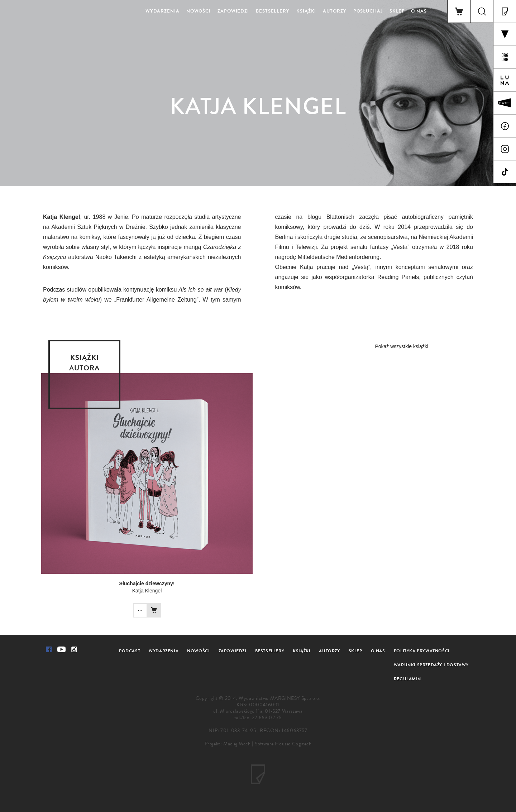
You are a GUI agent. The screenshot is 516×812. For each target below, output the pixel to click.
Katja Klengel (147, 591)
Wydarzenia (163, 11)
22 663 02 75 (267, 718)
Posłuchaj (368, 11)
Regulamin (407, 679)
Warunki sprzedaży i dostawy (431, 665)
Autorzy (335, 11)
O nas (419, 11)
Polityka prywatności (422, 651)
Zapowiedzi (233, 11)
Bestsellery (273, 11)
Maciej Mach (237, 744)
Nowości (199, 11)
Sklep (397, 11)
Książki (306, 11)
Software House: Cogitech (283, 744)
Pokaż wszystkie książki (402, 346)
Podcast (130, 651)
